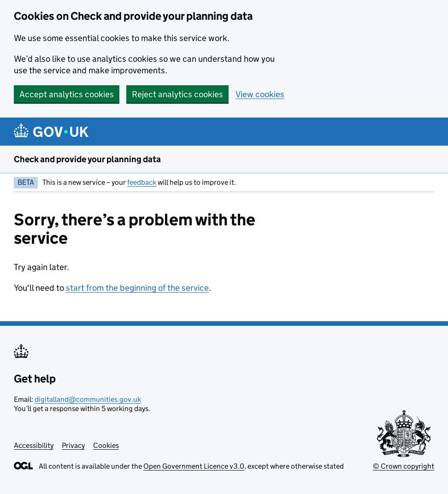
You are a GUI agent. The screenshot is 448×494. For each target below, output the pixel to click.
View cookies (260, 94)
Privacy (73, 445)
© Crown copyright (404, 466)
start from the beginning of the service (137, 288)
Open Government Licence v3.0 (194, 466)
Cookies (106, 445)
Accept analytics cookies (67, 94)
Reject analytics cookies (177, 94)
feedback (142, 182)
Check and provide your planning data (87, 159)
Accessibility (34, 445)
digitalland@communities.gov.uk (88, 399)
